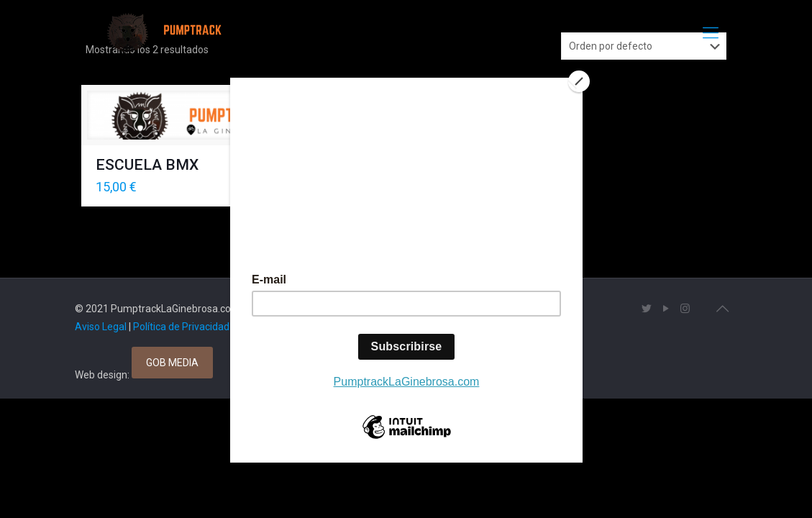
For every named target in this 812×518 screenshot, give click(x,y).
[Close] (579, 81)
